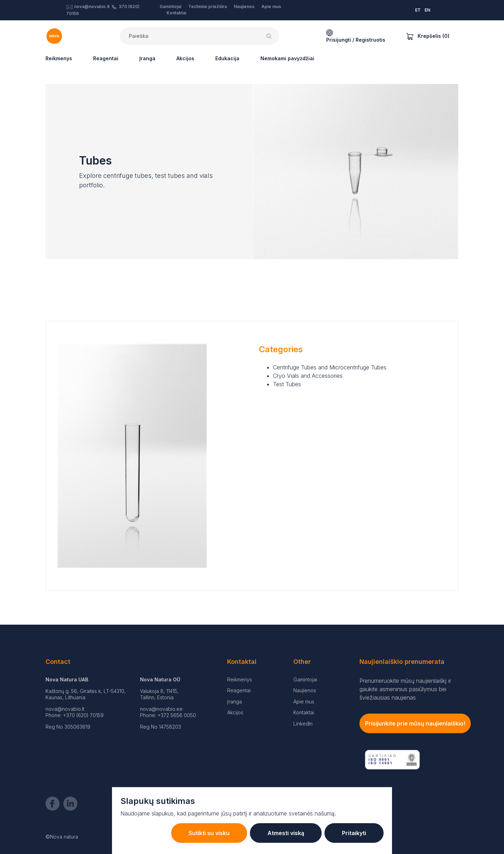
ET (418, 10)
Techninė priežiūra (208, 6)
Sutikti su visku (209, 833)
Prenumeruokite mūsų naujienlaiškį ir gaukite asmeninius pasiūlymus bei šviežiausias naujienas (405, 689)
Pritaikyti (354, 833)
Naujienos (244, 6)
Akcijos (185, 58)
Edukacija (227, 58)
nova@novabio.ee (161, 709)
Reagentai (106, 58)
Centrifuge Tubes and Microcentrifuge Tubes (330, 367)
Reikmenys (59, 58)
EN (427, 10)
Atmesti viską (286, 833)
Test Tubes (287, 384)
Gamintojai (170, 6)
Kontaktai (176, 13)
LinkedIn (303, 724)
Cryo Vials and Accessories (308, 376)
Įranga (147, 58)
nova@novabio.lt (92, 6)
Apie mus (271, 6)
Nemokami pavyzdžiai (287, 58)
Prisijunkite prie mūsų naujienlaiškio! (415, 723)
